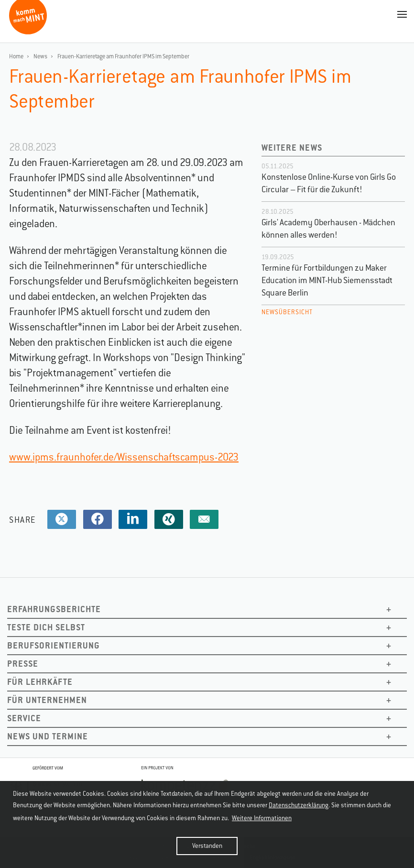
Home (16, 56)
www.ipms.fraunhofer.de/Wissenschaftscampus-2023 (124, 457)
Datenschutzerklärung (299, 805)
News (40, 56)
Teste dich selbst (46, 627)
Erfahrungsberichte (54, 609)
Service (24, 718)
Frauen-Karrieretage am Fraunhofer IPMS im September (123, 56)
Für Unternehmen (47, 700)
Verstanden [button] (207, 846)
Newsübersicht (287, 312)
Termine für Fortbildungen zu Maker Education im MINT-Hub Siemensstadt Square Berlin (327, 280)
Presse (23, 664)
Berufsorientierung (54, 645)
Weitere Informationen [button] (262, 818)
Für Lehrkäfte (40, 682)
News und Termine (48, 736)
